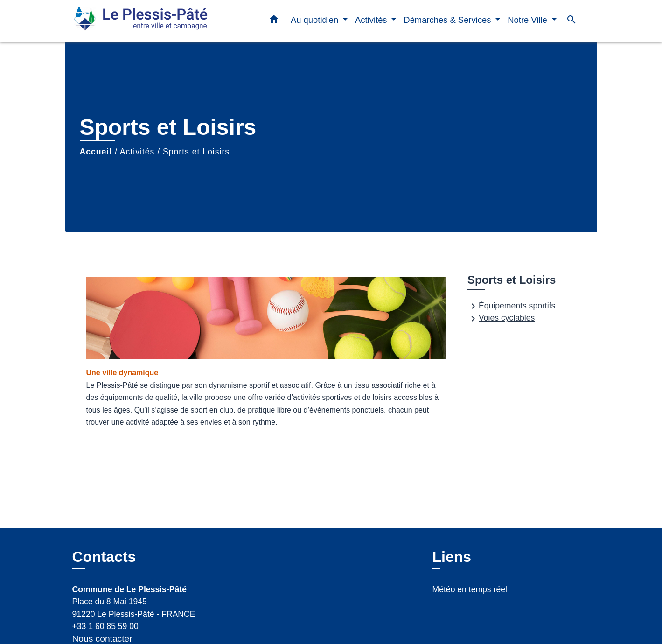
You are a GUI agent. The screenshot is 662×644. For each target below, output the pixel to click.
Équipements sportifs (511, 306)
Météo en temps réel (470, 589)
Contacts (104, 557)
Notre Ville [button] (529, 20)
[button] (274, 21)
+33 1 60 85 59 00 (105, 626)
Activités (137, 152)
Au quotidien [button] (316, 20)
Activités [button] (372, 20)
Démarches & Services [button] (448, 20)
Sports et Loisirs (196, 152)
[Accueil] (131, 21)
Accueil (96, 152)
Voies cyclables (501, 319)
